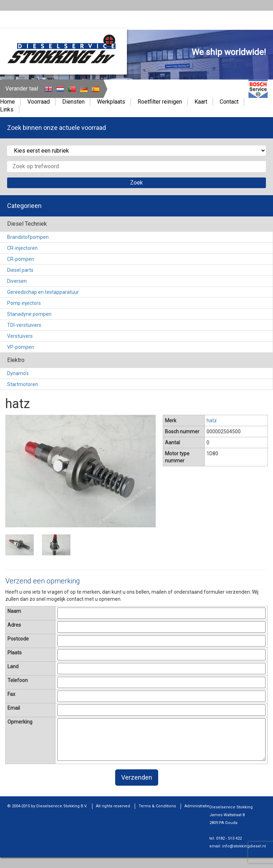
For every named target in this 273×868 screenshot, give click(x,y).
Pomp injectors (24, 303)
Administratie (197, 806)
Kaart (201, 102)
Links (7, 109)
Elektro (16, 360)
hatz (212, 421)
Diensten (73, 102)
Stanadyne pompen (29, 314)
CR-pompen (21, 259)
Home (7, 102)
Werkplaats (111, 102)
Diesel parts (20, 270)
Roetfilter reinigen (160, 102)
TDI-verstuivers (24, 325)
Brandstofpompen (28, 237)
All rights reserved (113, 806)
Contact (229, 102)
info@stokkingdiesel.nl (244, 846)
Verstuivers (20, 336)
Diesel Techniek (27, 224)
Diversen (17, 281)
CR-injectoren (22, 248)
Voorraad (39, 102)
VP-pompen (21, 347)
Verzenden (137, 777)
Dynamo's (18, 373)
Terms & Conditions (157, 806)
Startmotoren (23, 384)
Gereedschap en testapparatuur (43, 292)
